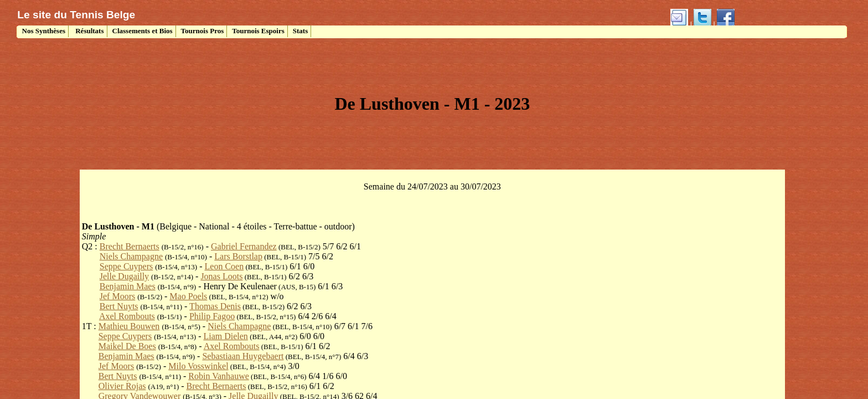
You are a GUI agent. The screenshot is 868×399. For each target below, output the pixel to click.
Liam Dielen (225, 336)
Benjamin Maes (128, 286)
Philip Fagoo (212, 316)
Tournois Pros (203, 31)
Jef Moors (117, 296)
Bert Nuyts (119, 306)
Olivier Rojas (122, 386)
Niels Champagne (131, 256)
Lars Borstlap (238, 256)
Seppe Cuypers (126, 266)
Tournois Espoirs (258, 31)
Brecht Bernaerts (130, 246)
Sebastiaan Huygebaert (243, 356)
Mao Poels (188, 296)
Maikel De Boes (127, 346)
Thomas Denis (215, 306)
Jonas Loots (221, 276)
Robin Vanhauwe (218, 376)
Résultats (89, 31)
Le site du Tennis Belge (76, 15)
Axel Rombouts (127, 316)
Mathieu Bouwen (129, 326)
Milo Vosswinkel (198, 366)
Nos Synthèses (43, 31)
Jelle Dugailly (124, 276)
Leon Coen (224, 266)
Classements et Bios (143, 31)
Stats (300, 31)
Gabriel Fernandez (244, 246)
